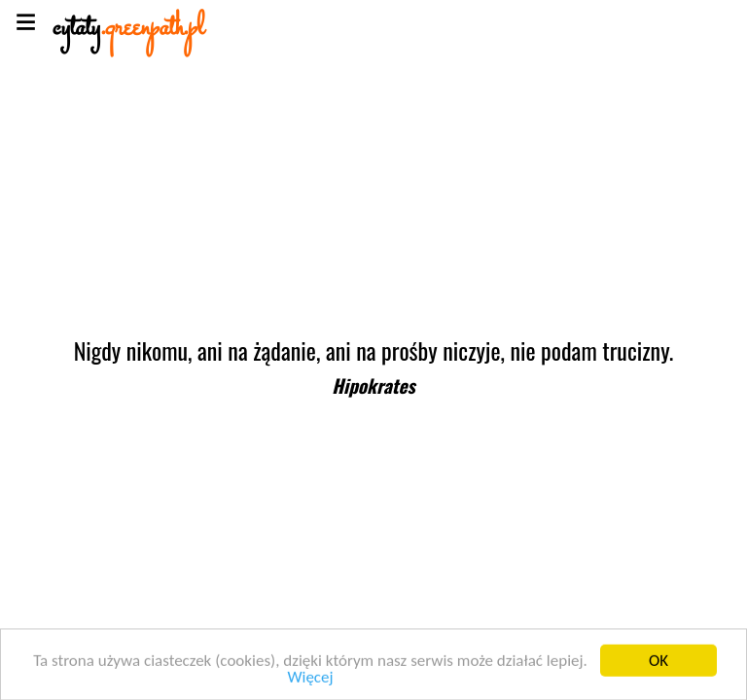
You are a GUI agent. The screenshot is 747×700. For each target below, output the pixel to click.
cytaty (128, 29)
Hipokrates (373, 385)
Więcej (310, 680)
